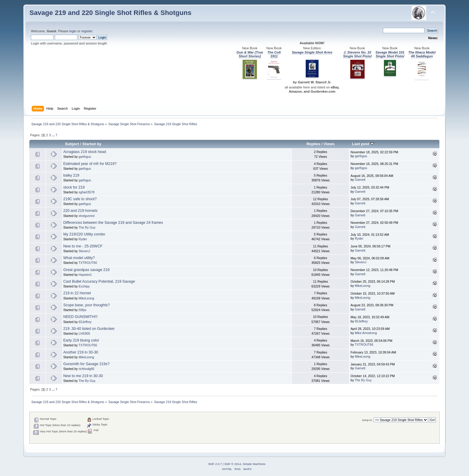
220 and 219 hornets (80, 211)
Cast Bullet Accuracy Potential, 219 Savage (99, 281)
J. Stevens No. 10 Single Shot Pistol (357, 54)
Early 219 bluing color (81, 340)
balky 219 (71, 175)
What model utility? (79, 258)
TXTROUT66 (88, 263)
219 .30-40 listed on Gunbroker (89, 329)
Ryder (83, 239)
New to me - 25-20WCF (83, 246)
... (54, 135)
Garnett (360, 180)
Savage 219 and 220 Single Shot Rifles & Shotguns (110, 13)
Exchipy (84, 286)
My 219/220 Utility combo (84, 234)
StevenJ (84, 251)
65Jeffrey (85, 322)
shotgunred (87, 216)
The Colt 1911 (274, 54)
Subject (72, 144)
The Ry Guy (87, 227)
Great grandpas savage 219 (87, 270)
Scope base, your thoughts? (87, 305)
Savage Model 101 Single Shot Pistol (390, 54)
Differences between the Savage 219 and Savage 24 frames (113, 223)
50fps (83, 310)
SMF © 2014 (233, 464)
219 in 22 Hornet (77, 293)
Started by (92, 144)
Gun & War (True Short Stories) (250, 54)
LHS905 (84, 333)
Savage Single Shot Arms (312, 52)
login (73, 31)
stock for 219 (74, 187)
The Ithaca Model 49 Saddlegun (422, 54)
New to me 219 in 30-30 (83, 376)
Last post (363, 144)
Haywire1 (85, 275)
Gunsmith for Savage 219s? (87, 364)
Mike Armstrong (366, 333)
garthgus (85, 157)
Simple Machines (254, 464)
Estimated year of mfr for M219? (90, 164)
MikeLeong (363, 286)
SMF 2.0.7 (215, 464)
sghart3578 (87, 192)
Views (329, 144)
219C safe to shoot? (80, 199)
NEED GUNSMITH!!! (81, 317)
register (87, 31)
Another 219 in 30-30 (81, 352)
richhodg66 (86, 369)
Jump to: (367, 420)
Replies (313, 144)
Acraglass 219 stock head (85, 152)
